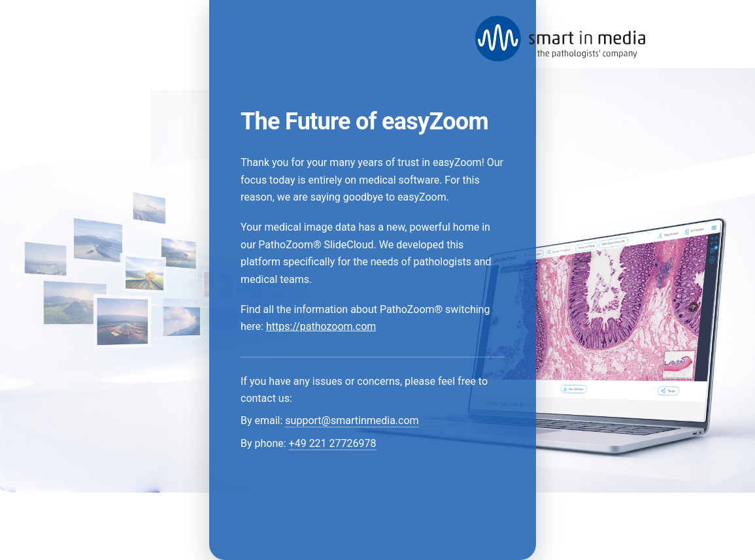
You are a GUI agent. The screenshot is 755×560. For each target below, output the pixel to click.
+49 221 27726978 (333, 443)
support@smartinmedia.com (352, 420)
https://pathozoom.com (321, 326)
